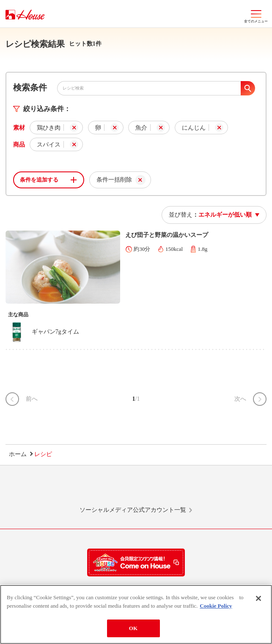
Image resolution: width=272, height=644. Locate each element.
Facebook (164, 489)
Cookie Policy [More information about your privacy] (216, 607)
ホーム (18, 454)
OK (133, 629)
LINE (52, 489)
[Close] (258, 600)
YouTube (220, 489)
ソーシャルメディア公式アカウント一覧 (133, 510)
